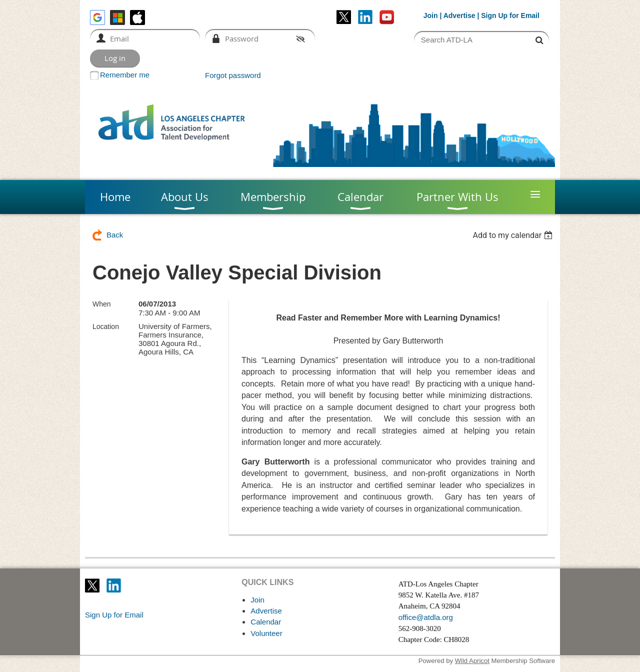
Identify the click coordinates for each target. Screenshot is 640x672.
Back (115, 235)
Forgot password (233, 75)
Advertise (459, 15)
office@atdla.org (426, 617)
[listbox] (514, 235)
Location (106, 326)
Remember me (125, 75)
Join (431, 15)
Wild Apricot (472, 661)
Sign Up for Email (114, 615)
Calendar (266, 622)
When (102, 304)
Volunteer (266, 633)
